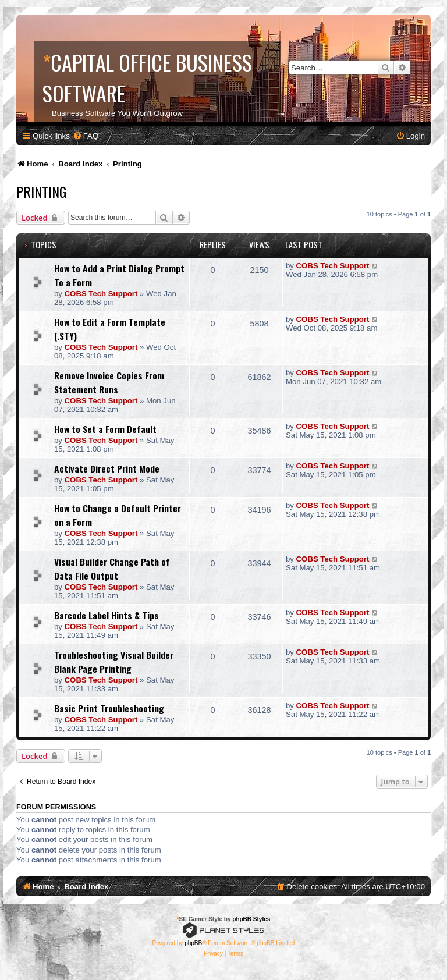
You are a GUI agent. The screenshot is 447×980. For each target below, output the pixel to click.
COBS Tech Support (101, 294)
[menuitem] (86, 136)
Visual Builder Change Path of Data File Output (112, 569)
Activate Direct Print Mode (107, 468)
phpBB (193, 943)
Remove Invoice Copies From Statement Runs (109, 382)
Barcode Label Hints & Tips (107, 615)
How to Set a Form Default (105, 429)
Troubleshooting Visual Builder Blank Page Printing (114, 662)
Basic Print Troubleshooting (109, 708)
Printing (41, 191)
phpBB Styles (251, 919)
